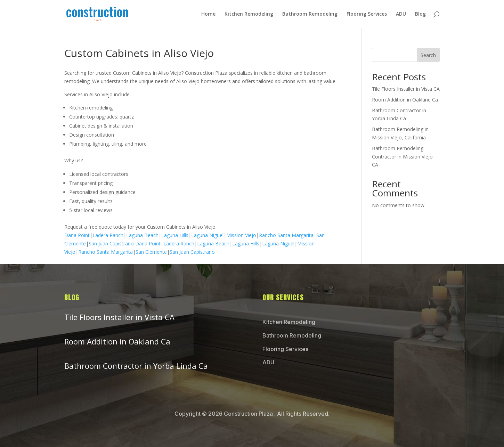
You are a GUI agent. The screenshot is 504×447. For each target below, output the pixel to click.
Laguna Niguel (207, 235)
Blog (420, 14)
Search (428, 55)
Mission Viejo (241, 235)
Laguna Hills (175, 235)
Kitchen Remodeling (249, 14)
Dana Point (77, 235)
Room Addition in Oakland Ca (405, 100)
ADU (401, 14)
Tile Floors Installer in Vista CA (406, 89)
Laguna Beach (142, 235)
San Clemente (151, 252)
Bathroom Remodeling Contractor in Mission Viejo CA (402, 157)
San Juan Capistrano (111, 243)
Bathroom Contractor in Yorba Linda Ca (136, 366)
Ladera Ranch (108, 235)
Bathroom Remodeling (310, 14)
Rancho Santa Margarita (286, 235)
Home (208, 14)
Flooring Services (367, 14)
